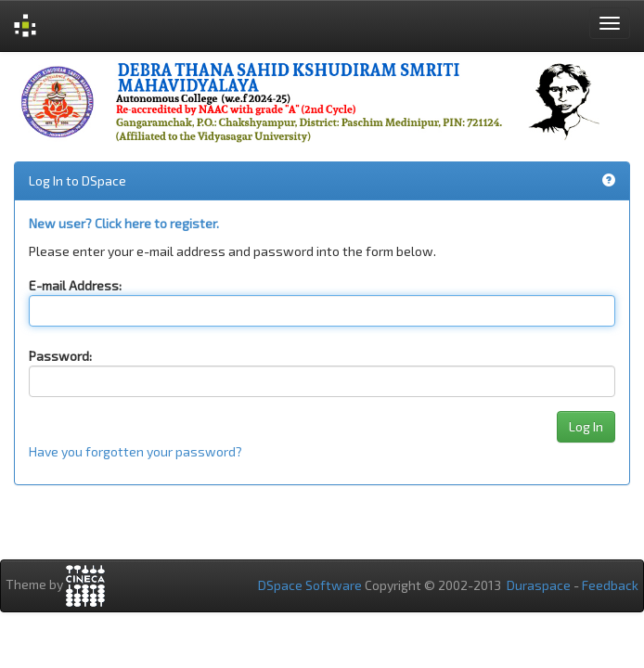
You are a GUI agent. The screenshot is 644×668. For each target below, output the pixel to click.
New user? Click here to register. (124, 223)
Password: (60, 356)
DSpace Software (310, 585)
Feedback (610, 585)
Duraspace (539, 585)
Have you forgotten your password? (135, 451)
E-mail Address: (75, 285)
